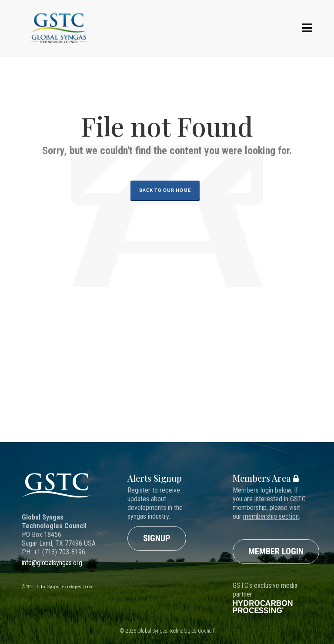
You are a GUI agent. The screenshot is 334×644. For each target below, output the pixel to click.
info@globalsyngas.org (52, 563)
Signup (157, 538)
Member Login (276, 551)
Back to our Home (165, 190)
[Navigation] (307, 28)
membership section (271, 516)
